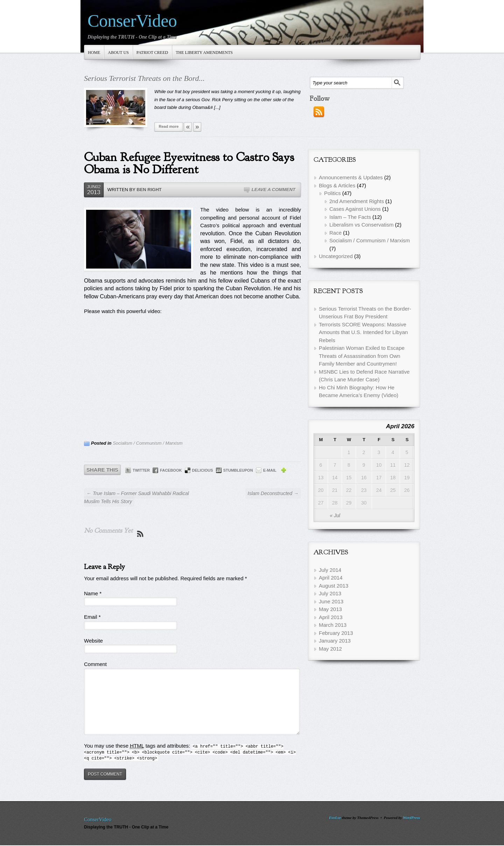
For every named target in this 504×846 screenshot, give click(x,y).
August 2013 (334, 586)
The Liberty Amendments (204, 53)
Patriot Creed (152, 53)
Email (92, 617)
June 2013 (331, 601)
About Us (118, 53)
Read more (169, 126)
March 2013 (333, 625)
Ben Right (149, 190)
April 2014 (331, 578)
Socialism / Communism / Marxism (148, 443)
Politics (332, 193)
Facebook (171, 470)
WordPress (411, 818)
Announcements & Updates (351, 177)
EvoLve (335, 818)
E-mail (270, 470)
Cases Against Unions (355, 209)
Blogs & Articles (337, 185)
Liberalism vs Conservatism (361, 225)
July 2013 (330, 593)
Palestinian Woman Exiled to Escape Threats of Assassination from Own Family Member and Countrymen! (362, 356)
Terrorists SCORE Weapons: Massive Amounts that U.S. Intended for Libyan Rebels (363, 332)
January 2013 (335, 641)
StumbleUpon (238, 470)
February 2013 (336, 633)
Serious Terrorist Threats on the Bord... (144, 78)
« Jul (335, 515)
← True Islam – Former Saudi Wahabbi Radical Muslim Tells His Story (136, 497)
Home (94, 53)
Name (93, 593)
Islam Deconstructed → (273, 493)
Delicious (203, 470)
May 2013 (330, 609)
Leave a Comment (274, 190)
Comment (95, 664)
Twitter (141, 470)
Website (93, 641)
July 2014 (330, 570)
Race (335, 233)
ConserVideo (132, 21)
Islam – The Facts (350, 217)
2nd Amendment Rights (357, 201)
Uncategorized (336, 256)
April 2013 (331, 617)
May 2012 (330, 649)
